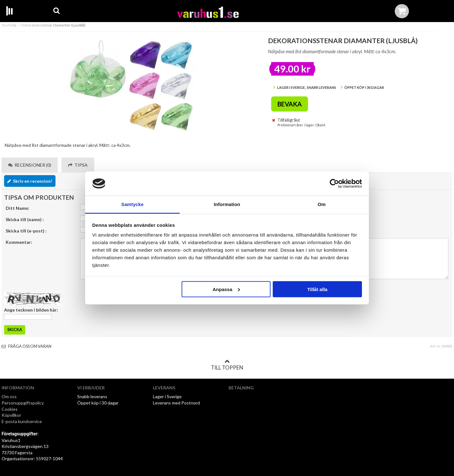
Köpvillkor (11, 415)
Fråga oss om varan (26, 346)
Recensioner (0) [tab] (30, 165)
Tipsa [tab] (78, 165)
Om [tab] (321, 204)
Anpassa (226, 289)
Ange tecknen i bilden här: (31, 310)
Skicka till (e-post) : (26, 231)
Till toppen (227, 365)
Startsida (9, 25)
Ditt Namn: (17, 208)
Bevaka (290, 104)
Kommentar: (19, 242)
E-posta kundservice (22, 421)
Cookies (10, 409)
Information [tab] (227, 204)
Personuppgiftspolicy (23, 403)
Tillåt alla (317, 289)
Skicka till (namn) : (25, 219)
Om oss (9, 396)
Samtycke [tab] (133, 204)
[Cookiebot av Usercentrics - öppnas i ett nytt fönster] (334, 184)
